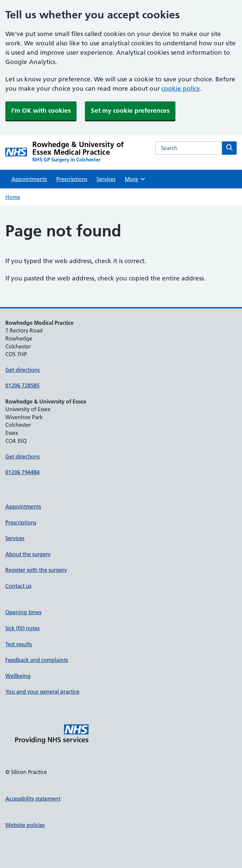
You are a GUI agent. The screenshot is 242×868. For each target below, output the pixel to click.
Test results (19, 644)
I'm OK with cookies (41, 111)
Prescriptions (72, 179)
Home (13, 197)
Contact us (18, 586)
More (135, 179)
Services (106, 179)
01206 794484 (22, 472)
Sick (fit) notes (22, 628)
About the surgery (28, 554)
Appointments (29, 179)
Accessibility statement (33, 799)
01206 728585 (22, 385)
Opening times (23, 612)
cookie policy (181, 89)
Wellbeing (18, 676)
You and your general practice (42, 692)
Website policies (25, 825)
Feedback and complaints (37, 660)
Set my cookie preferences (130, 111)
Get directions (22, 370)
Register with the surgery (36, 570)
